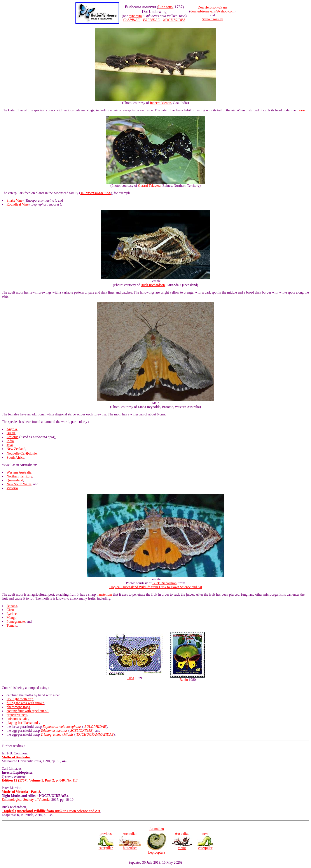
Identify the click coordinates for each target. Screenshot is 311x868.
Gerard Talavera (149, 186)
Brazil (11, 433)
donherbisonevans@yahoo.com (212, 11)
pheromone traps (18, 707)
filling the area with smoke (25, 703)
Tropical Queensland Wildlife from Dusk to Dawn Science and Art (155, 587)
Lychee (12, 614)
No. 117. (40, 780)
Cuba (130, 678)
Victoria (12, 488)
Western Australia (19, 472)
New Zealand (16, 449)
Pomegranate (16, 622)
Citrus (11, 610)
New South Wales (19, 484)
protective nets (17, 715)
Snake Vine (15, 200)
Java (10, 445)
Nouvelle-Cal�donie (22, 453)
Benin (184, 680)
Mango (11, 618)
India (10, 441)
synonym (135, 16)
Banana (12, 606)
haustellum (104, 594)
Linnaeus (165, 7)
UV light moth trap (20, 699)
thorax (301, 110)
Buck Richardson (153, 285)
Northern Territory (19, 476)
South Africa (15, 457)
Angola (12, 429)
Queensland (15, 480)
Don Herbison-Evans (212, 7)
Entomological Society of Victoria (26, 800)
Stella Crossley (212, 19)
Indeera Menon (160, 103)
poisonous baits (17, 719)
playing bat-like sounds (23, 723)
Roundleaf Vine (18, 204)
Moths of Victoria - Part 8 (21, 792)
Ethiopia (12, 437)
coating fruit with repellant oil (28, 711)
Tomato (12, 625)
